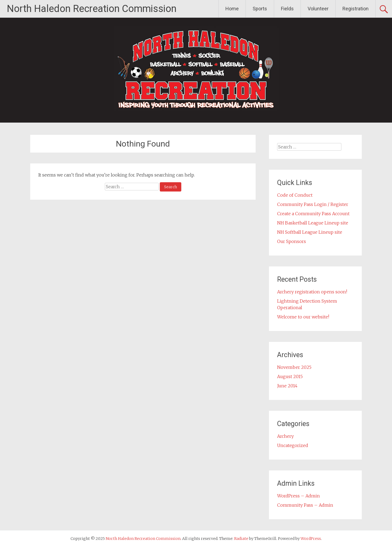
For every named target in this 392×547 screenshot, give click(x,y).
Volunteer (318, 9)
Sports (260, 9)
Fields (287, 9)
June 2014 (287, 386)
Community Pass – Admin (305, 505)
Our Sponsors (292, 241)
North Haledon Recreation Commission (92, 9)
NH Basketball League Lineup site (313, 223)
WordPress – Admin (298, 496)
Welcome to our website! (303, 317)
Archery (285, 436)
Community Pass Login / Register (313, 204)
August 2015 (290, 376)
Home (232, 9)
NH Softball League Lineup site (310, 232)
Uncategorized (293, 445)
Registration (356, 9)
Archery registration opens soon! (312, 292)
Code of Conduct (295, 195)
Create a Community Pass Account (313, 214)
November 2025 (294, 367)
